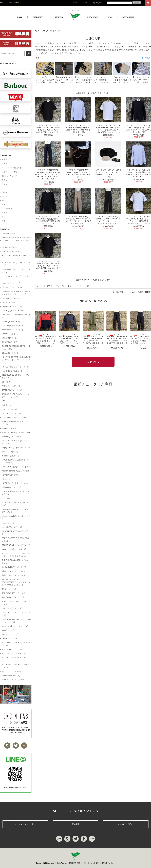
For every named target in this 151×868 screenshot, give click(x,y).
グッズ (86, 286)
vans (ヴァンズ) (8, 630)
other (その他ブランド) (11, 676)
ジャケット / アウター (45, 286)
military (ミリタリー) (10, 452)
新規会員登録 (97, 3)
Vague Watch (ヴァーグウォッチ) (15, 626)
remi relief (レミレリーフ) (12, 527)
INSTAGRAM (93, 17)
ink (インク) (6, 382)
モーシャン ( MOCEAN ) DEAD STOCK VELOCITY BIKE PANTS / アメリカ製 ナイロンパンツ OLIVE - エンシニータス (93, 340)
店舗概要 (75, 824)
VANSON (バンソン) (10, 634)
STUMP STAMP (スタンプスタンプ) (16, 545)
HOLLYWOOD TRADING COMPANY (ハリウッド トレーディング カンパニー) (16, 360)
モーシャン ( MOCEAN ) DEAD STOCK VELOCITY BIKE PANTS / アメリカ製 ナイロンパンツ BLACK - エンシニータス (117, 340)
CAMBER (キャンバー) (11, 283)
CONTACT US (128, 17)
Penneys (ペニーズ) (10, 498)
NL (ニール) (6, 479)
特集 (4, 221)
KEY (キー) (6, 401)
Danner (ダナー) (8, 302)
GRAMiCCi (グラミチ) (11, 353)
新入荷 (5, 160)
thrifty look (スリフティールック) (15, 575)
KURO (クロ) (7, 405)
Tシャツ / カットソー (65, 286)
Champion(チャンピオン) (12, 287)
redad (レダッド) (8, 523)
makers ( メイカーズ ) (11, 428)
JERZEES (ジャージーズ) (12, 390)
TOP (37, 31)
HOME (20, 17)
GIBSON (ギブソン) (10, 338)
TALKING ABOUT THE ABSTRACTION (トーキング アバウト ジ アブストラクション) (16, 582)
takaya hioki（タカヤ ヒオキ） (14, 571)
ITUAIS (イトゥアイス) (11, 386)
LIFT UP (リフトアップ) (51, 31)
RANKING (59, 17)
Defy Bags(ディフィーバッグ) (14, 311)
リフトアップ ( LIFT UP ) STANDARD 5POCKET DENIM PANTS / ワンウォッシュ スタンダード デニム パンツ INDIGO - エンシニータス (48, 174)
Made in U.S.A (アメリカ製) (13, 680)
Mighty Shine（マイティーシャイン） (17, 448)
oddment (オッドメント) (11, 487)
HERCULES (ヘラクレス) (12, 608)
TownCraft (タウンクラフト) (13, 597)
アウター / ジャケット (11, 172)
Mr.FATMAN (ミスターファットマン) (16, 467)
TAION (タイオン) (9, 589)
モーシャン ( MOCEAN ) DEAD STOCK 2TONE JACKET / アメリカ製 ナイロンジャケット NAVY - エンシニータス (69, 339)
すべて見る (146, 58)
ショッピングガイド (126, 824)
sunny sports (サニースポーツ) (14, 549)
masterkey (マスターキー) (12, 437)
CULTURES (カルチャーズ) (13, 298)
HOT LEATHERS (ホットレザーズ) (16, 367)
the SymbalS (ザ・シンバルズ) (14, 567)
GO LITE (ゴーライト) (11, 342)
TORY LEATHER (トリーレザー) (15, 593)
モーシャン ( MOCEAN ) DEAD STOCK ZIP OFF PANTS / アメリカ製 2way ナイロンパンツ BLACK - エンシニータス (141, 340)
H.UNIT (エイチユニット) (12, 371)
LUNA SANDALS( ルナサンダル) (15, 417)
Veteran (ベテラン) (9, 638)
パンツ (78, 286)
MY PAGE (75, 3)
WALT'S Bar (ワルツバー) (12, 649)
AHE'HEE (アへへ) (9, 233)
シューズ (5, 196)
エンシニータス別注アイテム (13, 168)
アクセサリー (7, 209)
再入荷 (5, 164)
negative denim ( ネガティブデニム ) (16, 471)
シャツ (5, 184)
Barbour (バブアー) (9, 247)
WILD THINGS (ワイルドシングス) (16, 653)
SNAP (110, 17)
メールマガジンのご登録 (25, 824)
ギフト (5, 217)
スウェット (6, 180)
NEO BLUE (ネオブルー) (12, 475)
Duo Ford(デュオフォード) (12, 326)
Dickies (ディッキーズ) (11, 322)
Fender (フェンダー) (10, 334)
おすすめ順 (131, 292)
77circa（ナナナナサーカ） (13, 671)
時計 (4, 200)
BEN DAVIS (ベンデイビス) (13, 251)
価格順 (140, 292)
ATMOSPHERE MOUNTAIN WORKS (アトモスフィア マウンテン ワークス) (16, 240)
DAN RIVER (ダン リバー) (12, 306)
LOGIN (86, 3)
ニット (5, 188)
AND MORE (93, 362)
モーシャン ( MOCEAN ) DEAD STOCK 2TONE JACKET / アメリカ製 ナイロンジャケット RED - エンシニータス (46, 339)
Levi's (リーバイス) (9, 409)
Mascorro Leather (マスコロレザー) (16, 432)
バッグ (5, 205)
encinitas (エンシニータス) (12, 330)
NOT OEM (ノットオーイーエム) (15, 483)
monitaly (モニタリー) (10, 456)
